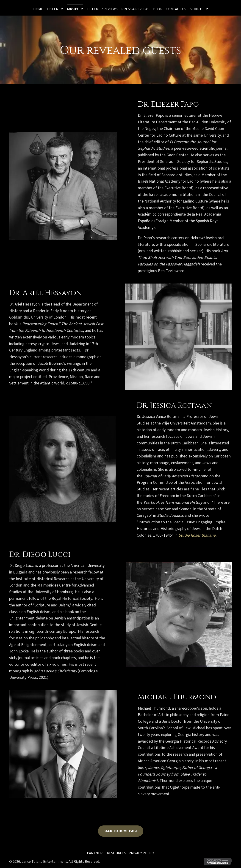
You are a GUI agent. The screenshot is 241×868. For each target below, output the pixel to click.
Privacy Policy (141, 853)
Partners (96, 853)
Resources (116, 853)
